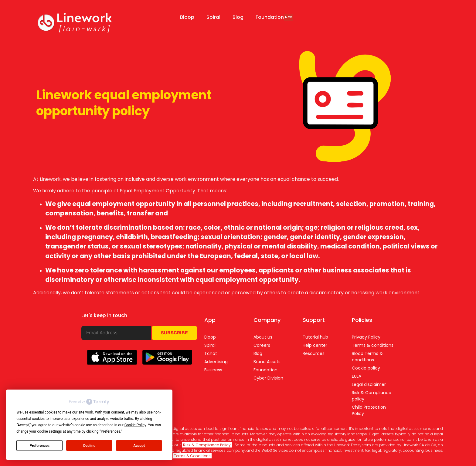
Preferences (40, 446)
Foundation (274, 17)
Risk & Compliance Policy (207, 445)
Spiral (213, 17)
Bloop (187, 17)
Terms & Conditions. (192, 456)
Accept (139, 446)
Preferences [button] (110, 431)
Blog (238, 17)
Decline (89, 446)
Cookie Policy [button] (135, 425)
